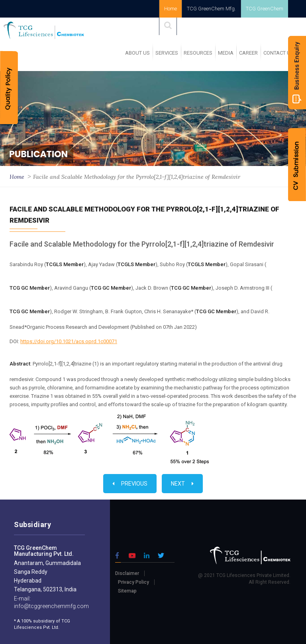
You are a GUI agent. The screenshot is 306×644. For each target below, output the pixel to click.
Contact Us (279, 53)
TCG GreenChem (265, 9)
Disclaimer (127, 573)
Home (171, 9)
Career (248, 53)
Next (182, 484)
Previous (130, 484)
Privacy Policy (133, 582)
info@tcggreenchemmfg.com (51, 606)
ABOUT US (137, 53)
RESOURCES (198, 53)
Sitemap (127, 591)
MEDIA (226, 53)
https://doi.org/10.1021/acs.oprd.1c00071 (69, 341)
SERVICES (167, 53)
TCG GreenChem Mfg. (211, 9)
